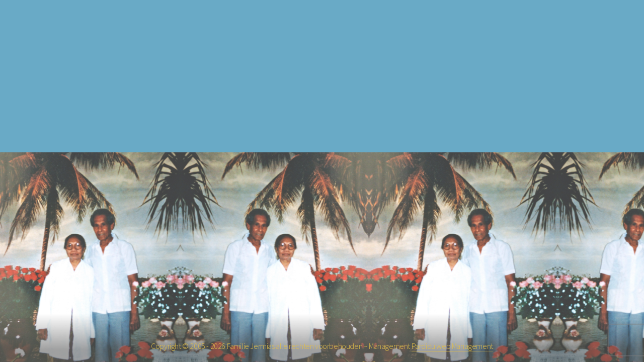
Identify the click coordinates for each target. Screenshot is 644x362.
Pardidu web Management (452, 346)
